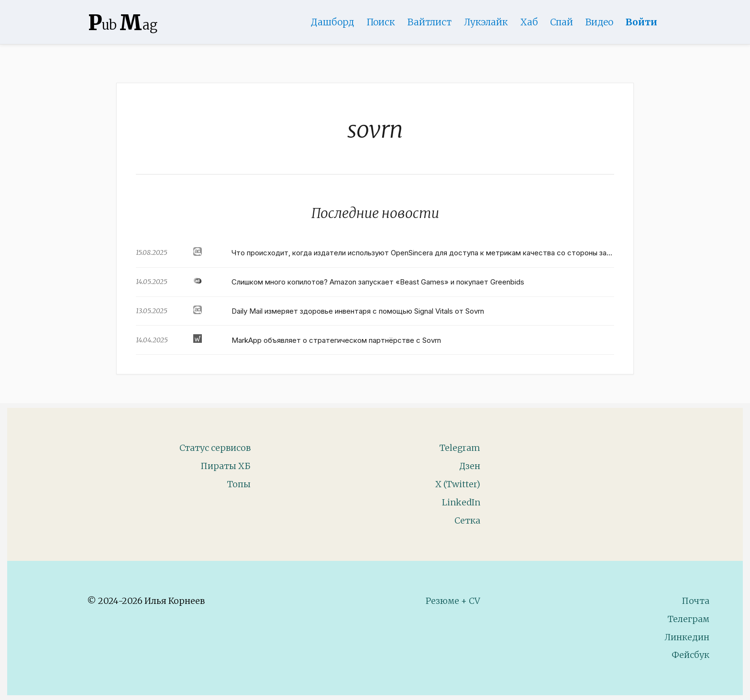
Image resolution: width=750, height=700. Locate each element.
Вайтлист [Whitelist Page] (430, 22)
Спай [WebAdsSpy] (562, 22)
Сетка (467, 520)
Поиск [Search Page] (381, 22)
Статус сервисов (215, 448)
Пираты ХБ (226, 466)
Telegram (460, 448)
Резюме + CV (453, 601)
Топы (239, 484)
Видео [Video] (599, 22)
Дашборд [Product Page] (332, 22)
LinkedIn (461, 502)
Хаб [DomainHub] (529, 22)
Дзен (470, 466)
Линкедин (687, 637)
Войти (641, 22)
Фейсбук (690, 655)
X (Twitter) (458, 484)
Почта (695, 601)
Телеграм (689, 619)
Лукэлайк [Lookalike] (486, 22)
